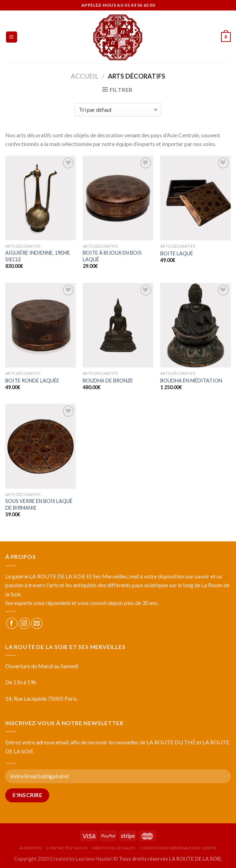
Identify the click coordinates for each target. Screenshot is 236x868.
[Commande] (118, 110)
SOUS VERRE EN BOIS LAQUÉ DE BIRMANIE (39, 504)
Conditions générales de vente (178, 848)
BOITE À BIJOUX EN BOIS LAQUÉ (112, 256)
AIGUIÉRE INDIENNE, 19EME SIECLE (38, 256)
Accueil (85, 76)
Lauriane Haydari (94, 859)
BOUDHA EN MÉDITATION (191, 381)
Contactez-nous (67, 848)
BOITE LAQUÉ (177, 253)
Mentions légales (113, 848)
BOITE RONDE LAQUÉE (32, 381)
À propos (31, 848)
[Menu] (12, 37)
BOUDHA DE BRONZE (108, 381)
